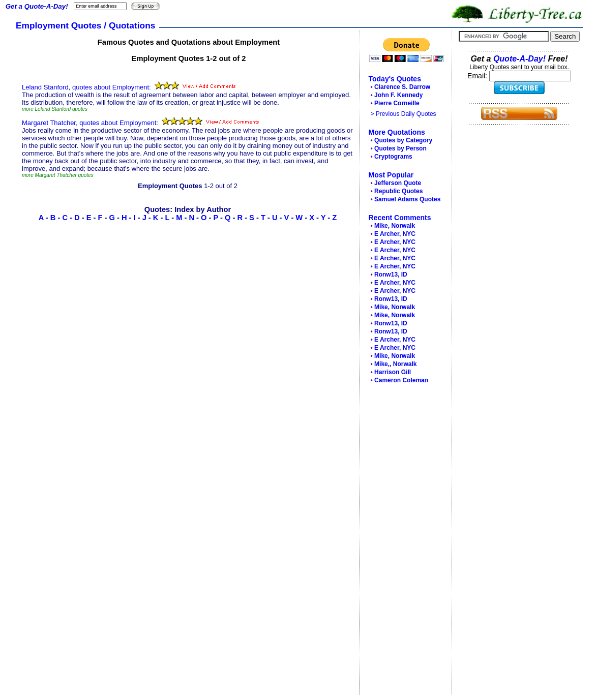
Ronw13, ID (391, 275)
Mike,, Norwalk (395, 364)
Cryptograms (393, 157)
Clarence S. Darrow (402, 87)
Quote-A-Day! (519, 59)
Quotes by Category (403, 140)
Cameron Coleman (401, 380)
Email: (478, 76)
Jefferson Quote (398, 183)
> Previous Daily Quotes (404, 114)
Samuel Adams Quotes (407, 199)
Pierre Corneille (397, 103)
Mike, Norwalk (395, 226)
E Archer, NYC (395, 234)
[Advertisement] (403, 542)
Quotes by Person (400, 148)
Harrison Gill (393, 372)
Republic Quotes (398, 191)
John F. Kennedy (398, 95)
